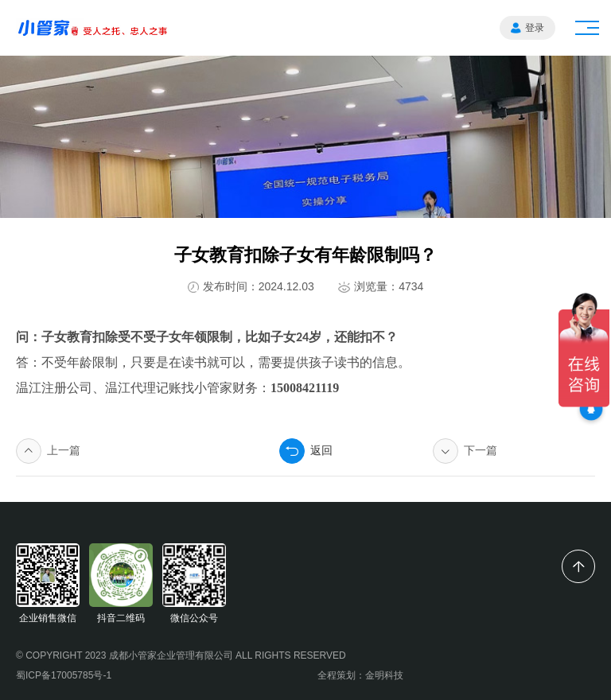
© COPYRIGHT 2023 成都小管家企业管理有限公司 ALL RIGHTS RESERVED (181, 655)
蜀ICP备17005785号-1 (64, 675)
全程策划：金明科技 (360, 675)
